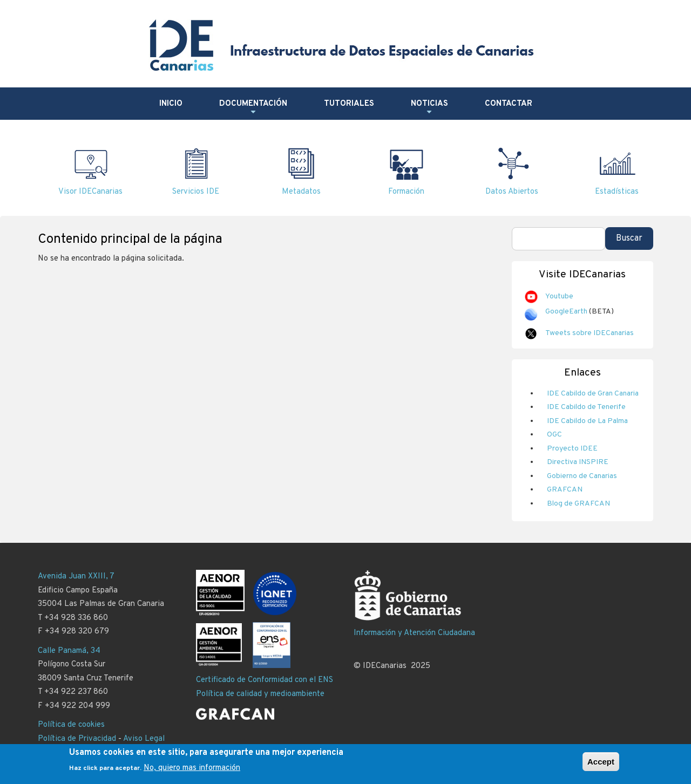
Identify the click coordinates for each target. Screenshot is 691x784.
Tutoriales (349, 104)
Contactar (509, 104)
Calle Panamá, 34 (69, 651)
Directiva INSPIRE (578, 462)
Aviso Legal (144, 739)
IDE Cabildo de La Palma (587, 421)
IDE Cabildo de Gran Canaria (593, 394)
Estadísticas (617, 192)
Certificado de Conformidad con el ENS (265, 680)
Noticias (429, 108)
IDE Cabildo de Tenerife (586, 407)
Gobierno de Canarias (582, 476)
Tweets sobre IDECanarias (590, 333)
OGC (554, 435)
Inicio (171, 104)
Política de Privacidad (77, 739)
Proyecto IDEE (572, 449)
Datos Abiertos (512, 192)
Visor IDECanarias (90, 192)
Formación (406, 192)
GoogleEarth (566, 312)
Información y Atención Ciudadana (414, 633)
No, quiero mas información (192, 772)
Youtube (559, 296)
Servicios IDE (196, 192)
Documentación (253, 108)
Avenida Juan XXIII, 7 (76, 577)
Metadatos (301, 192)
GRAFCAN (565, 490)
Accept (601, 765)
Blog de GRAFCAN (578, 504)
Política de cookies (71, 725)
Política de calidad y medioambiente (260, 694)
